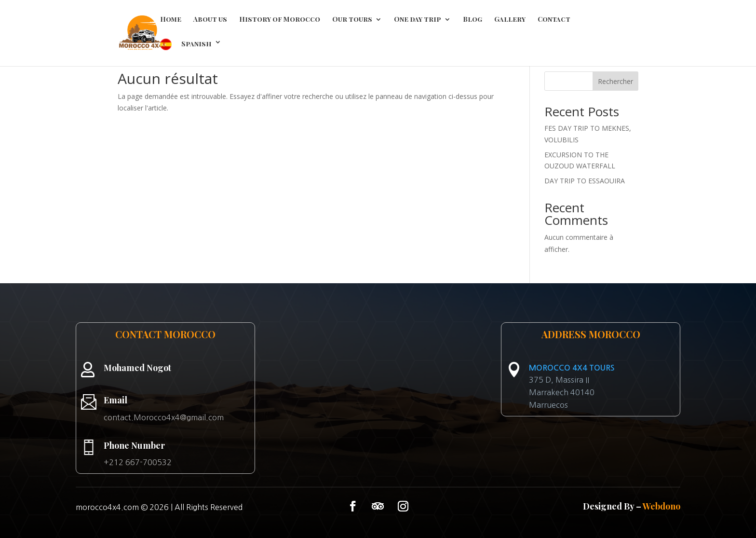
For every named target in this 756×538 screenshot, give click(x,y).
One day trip (418, 20)
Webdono (661, 506)
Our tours (352, 20)
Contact (554, 20)
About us (210, 20)
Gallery (510, 20)
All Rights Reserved (209, 507)
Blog (472, 20)
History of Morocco (280, 20)
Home (171, 20)
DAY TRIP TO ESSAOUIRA (585, 181)
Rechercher (615, 81)
